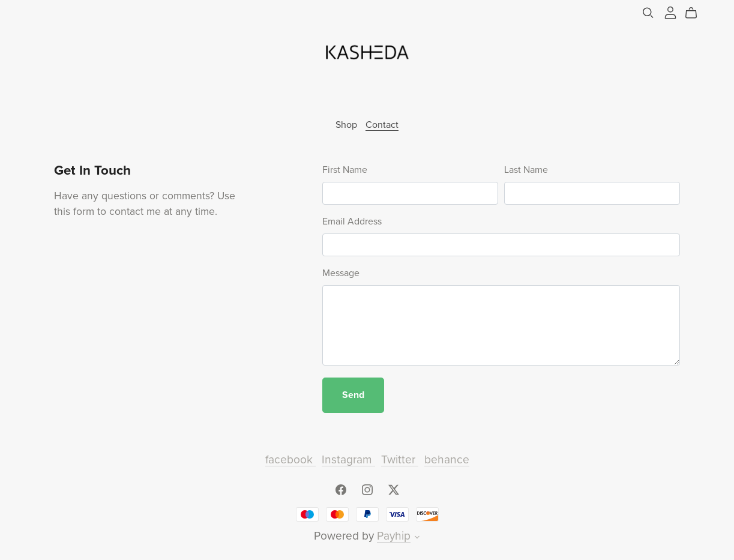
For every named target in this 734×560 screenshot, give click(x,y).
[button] (417, 538)
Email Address (352, 221)
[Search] (648, 13)
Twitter (400, 459)
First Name (345, 170)
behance (447, 459)
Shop (346, 125)
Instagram (348, 459)
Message (341, 273)
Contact (382, 125)
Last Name (526, 170)
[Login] (670, 12)
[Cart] (696, 13)
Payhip (394, 536)
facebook (290, 459)
